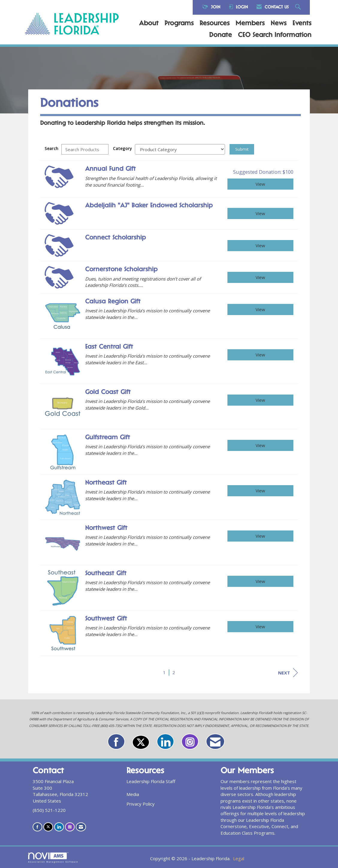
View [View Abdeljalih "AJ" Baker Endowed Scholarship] (260, 213)
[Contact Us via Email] (215, 742)
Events (302, 24)
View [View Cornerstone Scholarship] (260, 277)
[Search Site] (299, 7)
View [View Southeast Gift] (260, 581)
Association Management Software (53, 858)
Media (133, 794)
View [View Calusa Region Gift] (260, 309)
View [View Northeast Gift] (260, 491)
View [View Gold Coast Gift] (260, 400)
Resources (215, 24)
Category (122, 149)
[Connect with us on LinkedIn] (165, 742)
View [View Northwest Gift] (260, 536)
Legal (239, 858)
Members (250, 24)
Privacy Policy (141, 804)
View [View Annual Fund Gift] (260, 184)
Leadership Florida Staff (151, 781)
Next (288, 673)
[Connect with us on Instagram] (190, 742)
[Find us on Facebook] (116, 742)
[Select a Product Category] (180, 149)
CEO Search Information (275, 35)
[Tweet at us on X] (141, 742)
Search (52, 149)
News (279, 24)
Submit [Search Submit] (242, 149)
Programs (179, 24)
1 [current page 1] (164, 672)
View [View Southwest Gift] (260, 626)
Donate (221, 35)
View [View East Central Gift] (260, 355)
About (149, 24)
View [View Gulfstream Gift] (260, 445)
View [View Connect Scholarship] (260, 245)
